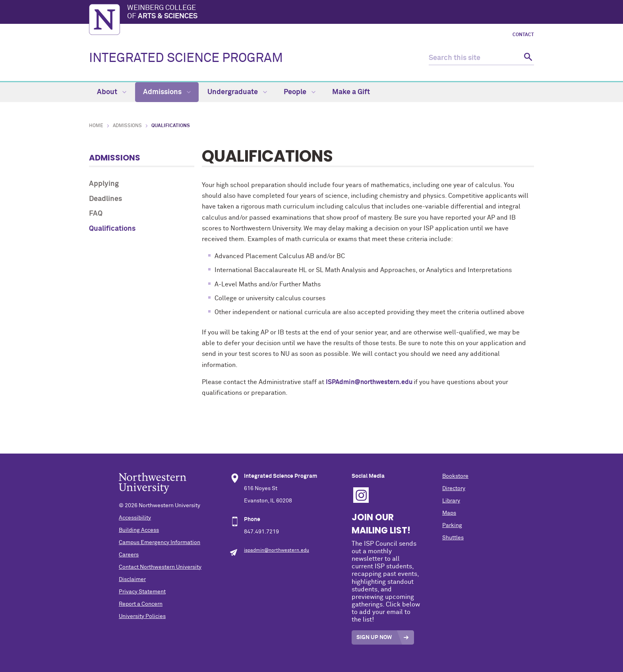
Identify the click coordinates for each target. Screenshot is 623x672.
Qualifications (112, 229)
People (300, 92)
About (112, 92)
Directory (454, 489)
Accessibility (135, 518)
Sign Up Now (374, 637)
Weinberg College (331, 13)
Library (451, 501)
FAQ (96, 214)
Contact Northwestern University (160, 567)
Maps (449, 513)
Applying (104, 184)
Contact (523, 35)
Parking (452, 525)
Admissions (167, 92)
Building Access (139, 530)
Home (96, 126)
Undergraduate (237, 92)
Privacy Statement (142, 592)
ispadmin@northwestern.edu (277, 550)
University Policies (142, 616)
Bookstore (455, 476)
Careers (129, 555)
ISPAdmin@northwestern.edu (370, 382)
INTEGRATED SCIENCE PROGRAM (186, 58)
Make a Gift (351, 92)
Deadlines (105, 199)
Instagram (361, 495)
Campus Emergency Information (160, 543)
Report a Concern (141, 604)
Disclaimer (132, 579)
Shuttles (453, 538)
